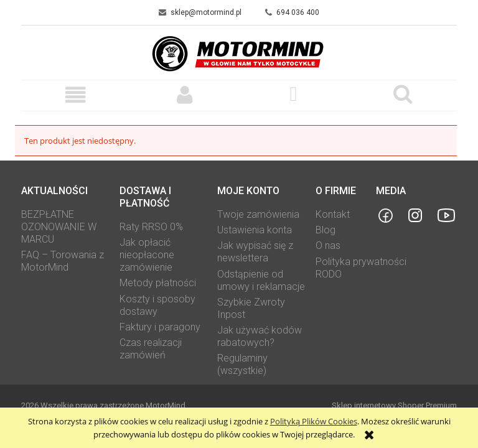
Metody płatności (158, 283)
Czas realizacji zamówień (151, 349)
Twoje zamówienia (258, 214)
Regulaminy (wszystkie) (242, 364)
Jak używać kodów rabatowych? (260, 336)
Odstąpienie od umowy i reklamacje (261, 280)
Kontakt (333, 214)
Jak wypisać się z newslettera (255, 252)
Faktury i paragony (160, 327)
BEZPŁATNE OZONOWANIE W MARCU (59, 227)
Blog (326, 230)
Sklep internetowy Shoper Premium (394, 405)
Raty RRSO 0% (151, 227)
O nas (328, 245)
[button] (76, 95)
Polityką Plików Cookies (314, 421)
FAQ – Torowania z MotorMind (63, 261)
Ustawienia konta (255, 230)
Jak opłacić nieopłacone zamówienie (147, 255)
